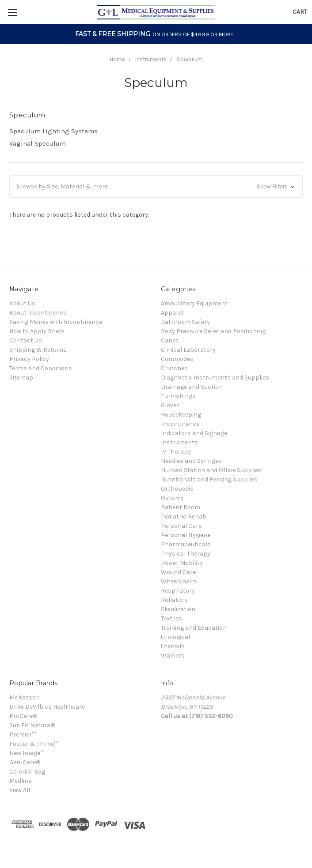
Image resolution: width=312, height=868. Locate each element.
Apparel (172, 313)
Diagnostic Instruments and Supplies (215, 378)
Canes (170, 340)
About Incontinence (38, 313)
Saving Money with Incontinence (56, 322)
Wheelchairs (179, 581)
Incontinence (180, 424)
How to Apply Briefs (37, 331)
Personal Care (181, 526)
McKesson (25, 697)
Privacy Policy (29, 359)
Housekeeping (181, 415)
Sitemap (21, 378)
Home (117, 59)
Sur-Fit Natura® (32, 725)
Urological (175, 637)
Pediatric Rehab (184, 517)
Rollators (174, 600)
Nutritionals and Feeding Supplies (209, 479)
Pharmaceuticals (186, 544)
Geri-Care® (25, 762)
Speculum (190, 59)
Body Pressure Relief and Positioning (213, 331)
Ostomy (172, 498)
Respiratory (178, 591)
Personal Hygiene (186, 535)
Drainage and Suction (192, 387)
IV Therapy (176, 452)
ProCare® (23, 716)
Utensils (173, 646)
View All (20, 790)
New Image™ (27, 753)
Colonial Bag (27, 772)
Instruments (151, 59)
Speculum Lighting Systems (53, 131)
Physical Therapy (186, 554)
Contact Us (26, 340)
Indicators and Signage (194, 433)
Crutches (174, 368)
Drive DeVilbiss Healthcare (47, 707)
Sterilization (178, 609)
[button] (156, 186)
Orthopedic (177, 489)
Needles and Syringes (191, 461)
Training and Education (194, 628)
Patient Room (181, 507)
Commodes (177, 359)
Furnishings (178, 396)
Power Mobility (182, 563)
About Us (22, 303)
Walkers (173, 656)
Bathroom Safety (185, 322)
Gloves (170, 405)
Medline (20, 781)
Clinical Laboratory (188, 350)
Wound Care (178, 572)
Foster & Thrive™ (34, 744)
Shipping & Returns (38, 350)
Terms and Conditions (41, 368)
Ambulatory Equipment (194, 303)
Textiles (171, 618)
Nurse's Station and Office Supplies (211, 470)
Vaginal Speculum (38, 143)
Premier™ (23, 735)
